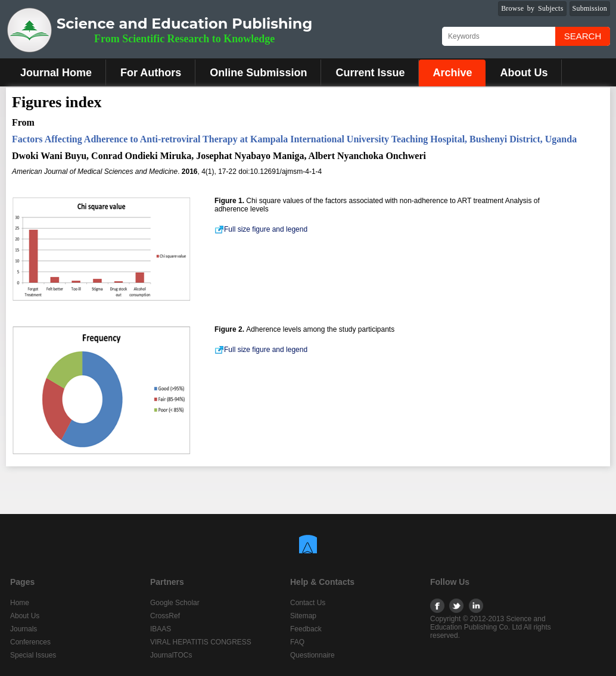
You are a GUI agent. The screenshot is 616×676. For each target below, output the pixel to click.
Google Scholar (175, 603)
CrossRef (165, 616)
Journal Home (56, 73)
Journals (24, 629)
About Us (524, 73)
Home (20, 603)
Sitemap (303, 616)
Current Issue (370, 73)
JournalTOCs (171, 655)
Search (583, 36)
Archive (452, 73)
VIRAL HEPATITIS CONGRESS (201, 642)
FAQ (297, 642)
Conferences (30, 642)
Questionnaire (312, 655)
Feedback (306, 629)
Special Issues (33, 655)
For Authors (151, 73)
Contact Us (308, 603)
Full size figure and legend (261, 229)
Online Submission (258, 73)
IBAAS (161, 629)
